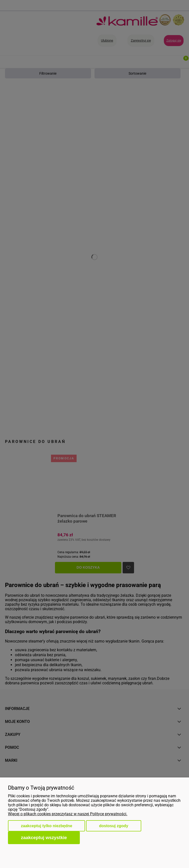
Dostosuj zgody (114, 826)
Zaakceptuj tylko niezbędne (47, 826)
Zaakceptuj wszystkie (44, 838)
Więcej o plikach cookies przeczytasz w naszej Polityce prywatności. (68, 814)
